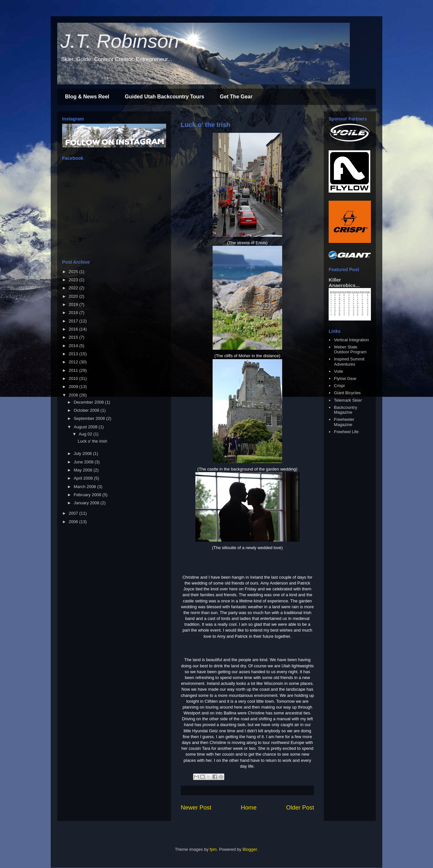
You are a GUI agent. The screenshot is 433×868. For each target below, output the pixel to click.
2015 (74, 337)
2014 (74, 346)
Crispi (339, 386)
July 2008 (83, 453)
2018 (74, 313)
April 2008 (84, 478)
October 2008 (87, 410)
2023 (74, 280)
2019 (74, 304)
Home (249, 808)
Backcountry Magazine (346, 410)
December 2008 (89, 402)
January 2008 (87, 503)
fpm (213, 849)
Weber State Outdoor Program (350, 350)
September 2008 (90, 418)
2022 (74, 288)
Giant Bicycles (347, 393)
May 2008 (84, 470)
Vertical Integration (351, 340)
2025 (74, 272)
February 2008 (88, 495)
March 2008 (85, 487)
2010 (74, 378)
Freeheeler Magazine (344, 422)
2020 (74, 296)
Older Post (300, 808)
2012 (74, 362)
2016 (74, 329)
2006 (74, 522)
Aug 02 (86, 434)
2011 (74, 370)
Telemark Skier (348, 400)
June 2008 (84, 462)
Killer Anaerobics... (344, 283)
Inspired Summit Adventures (349, 362)
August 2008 (86, 427)
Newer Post (196, 808)
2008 (74, 395)
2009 (74, 387)
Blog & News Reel (87, 97)
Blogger (250, 849)
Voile (338, 371)
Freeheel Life (346, 432)
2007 (74, 513)
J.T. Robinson (120, 41)
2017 (74, 321)
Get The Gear (236, 97)
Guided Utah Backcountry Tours (164, 97)
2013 (74, 354)
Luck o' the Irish (206, 125)
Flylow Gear (345, 378)
